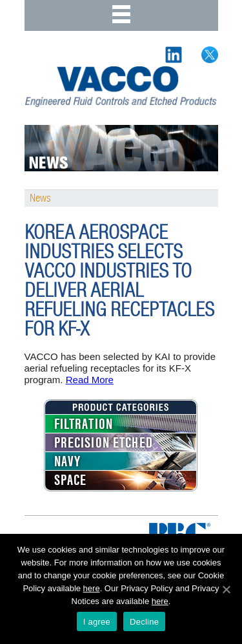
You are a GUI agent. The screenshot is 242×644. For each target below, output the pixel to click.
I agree (97, 622)
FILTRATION (84, 424)
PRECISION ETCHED (104, 443)
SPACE (71, 480)
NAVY (68, 462)
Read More (90, 380)
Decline (144, 622)
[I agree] (226, 589)
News (40, 198)
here (92, 588)
